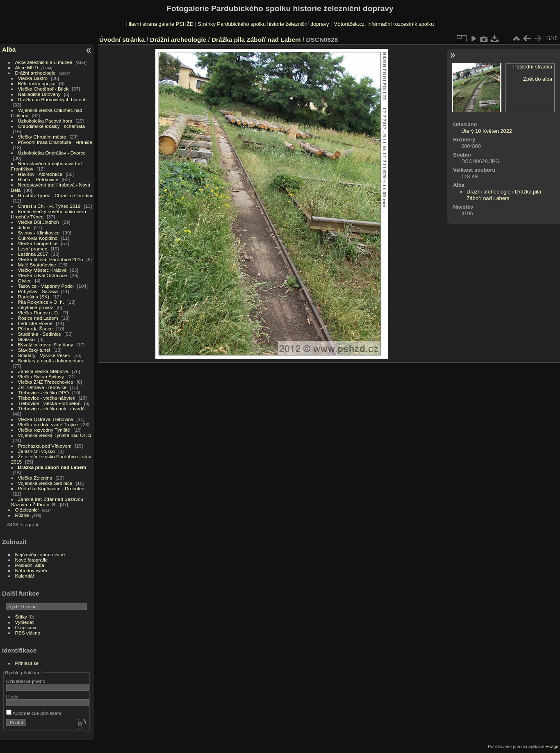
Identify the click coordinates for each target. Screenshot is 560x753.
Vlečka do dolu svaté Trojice (48, 424)
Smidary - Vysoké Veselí (44, 355)
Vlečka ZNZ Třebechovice (46, 382)
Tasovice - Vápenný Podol (46, 286)
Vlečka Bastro (33, 78)
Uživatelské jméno (26, 681)
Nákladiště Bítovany (39, 94)
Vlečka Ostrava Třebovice (46, 419)
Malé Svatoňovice (37, 265)
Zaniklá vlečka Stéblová (43, 371)
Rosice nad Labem (38, 318)
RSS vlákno (28, 633)
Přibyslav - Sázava (38, 291)
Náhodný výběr (31, 570)
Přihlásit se (27, 663)
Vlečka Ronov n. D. (39, 313)
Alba (9, 49)
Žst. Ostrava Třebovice (42, 387)
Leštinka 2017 (33, 254)
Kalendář (25, 576)
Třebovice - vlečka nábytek (47, 398)
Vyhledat (24, 622)
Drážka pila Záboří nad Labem (52, 467)
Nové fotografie (32, 560)
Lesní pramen (33, 249)
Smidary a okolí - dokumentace (51, 361)
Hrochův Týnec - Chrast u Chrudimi (56, 195)
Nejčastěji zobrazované (40, 554)
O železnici (27, 510)
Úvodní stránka (122, 40)
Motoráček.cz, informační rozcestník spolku (384, 24)
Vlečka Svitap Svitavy (41, 376)
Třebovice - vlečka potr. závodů (51, 408)
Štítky (21, 617)
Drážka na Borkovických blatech (52, 99)
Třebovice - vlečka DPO (43, 392)
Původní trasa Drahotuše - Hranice (55, 142)
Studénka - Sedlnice (40, 334)
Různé (22, 515)
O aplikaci (26, 627)
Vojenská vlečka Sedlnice (45, 483)
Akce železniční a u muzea (44, 62)
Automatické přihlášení (34, 713)
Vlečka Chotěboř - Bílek (43, 89)
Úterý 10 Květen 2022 (487, 131)
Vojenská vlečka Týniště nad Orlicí (55, 435)
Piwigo (552, 746)
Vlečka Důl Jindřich (39, 222)
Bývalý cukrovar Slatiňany (46, 345)
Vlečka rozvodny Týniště (44, 430)
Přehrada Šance (35, 329)
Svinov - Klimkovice (39, 233)
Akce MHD (27, 67)
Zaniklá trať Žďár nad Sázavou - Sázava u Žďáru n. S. (49, 502)
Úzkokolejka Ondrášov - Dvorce (52, 153)
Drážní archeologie (35, 73)
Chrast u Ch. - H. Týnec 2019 (49, 206)
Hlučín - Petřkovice (38, 179)
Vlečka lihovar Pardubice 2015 (51, 259)
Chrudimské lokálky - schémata (51, 126)
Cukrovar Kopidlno (38, 238)
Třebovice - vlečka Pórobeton (49, 403)
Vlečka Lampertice (38, 243)
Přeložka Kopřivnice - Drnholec (51, 488)
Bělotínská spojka (37, 83)
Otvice (25, 281)
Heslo (12, 697)
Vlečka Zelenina (35, 478)
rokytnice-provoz (36, 307)
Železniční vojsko (37, 451)
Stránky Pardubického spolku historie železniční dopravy (263, 24)
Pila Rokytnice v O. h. (41, 302)
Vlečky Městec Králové (42, 270)
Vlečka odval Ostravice (43, 275)
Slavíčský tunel (34, 350)
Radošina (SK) (34, 297)
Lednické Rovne (35, 323)
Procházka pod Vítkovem (45, 446)
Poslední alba (30, 565)
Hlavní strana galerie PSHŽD (160, 24)
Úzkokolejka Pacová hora (45, 121)
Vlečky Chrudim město (42, 137)
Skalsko (26, 339)
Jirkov (24, 227)
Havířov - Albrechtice (40, 174)
